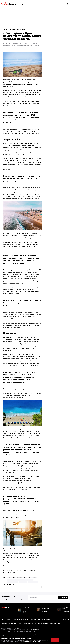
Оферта (20, 623)
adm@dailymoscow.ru (17, 628)
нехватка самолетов (33, 582)
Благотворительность (56, 623)
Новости (3, 619)
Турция (9, 578)
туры (31, 580)
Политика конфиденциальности (9, 623)
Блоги (36, 619)
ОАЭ (29, 578)
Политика (9, 619)
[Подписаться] (63, 598)
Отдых (25, 578)
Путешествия (19, 578)
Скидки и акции (45, 623)
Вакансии (38, 623)
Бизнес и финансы (17, 619)
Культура (27, 4)
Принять (55, 640)
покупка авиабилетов (13, 582)
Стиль (40, 4)
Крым (14, 578)
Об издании (47, 619)
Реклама (40, 619)
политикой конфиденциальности (33, 642)
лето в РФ (34, 578)
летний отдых (11, 580)
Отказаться (64, 640)
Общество (47, 4)
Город (21, 4)
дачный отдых (19, 580)
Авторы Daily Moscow (29, 623)
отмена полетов (23, 582)
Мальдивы (26, 580)
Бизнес (34, 4)
